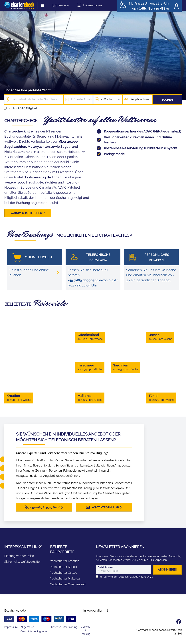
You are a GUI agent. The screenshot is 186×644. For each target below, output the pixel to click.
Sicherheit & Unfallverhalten (23, 562)
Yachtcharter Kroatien (65, 562)
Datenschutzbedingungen (134, 577)
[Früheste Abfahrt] (78, 99)
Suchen (167, 100)
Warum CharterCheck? (28, 213)
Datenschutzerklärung (64, 628)
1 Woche (111, 99)
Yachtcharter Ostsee (64, 573)
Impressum (11, 628)
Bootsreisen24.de (37, 177)
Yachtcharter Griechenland (68, 585)
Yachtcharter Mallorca (65, 579)
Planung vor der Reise (19, 556)
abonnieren (167, 570)
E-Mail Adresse (105, 568)
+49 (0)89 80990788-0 (85, 281)
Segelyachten (140, 99)
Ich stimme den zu (126, 577)
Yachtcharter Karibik (63, 567)
